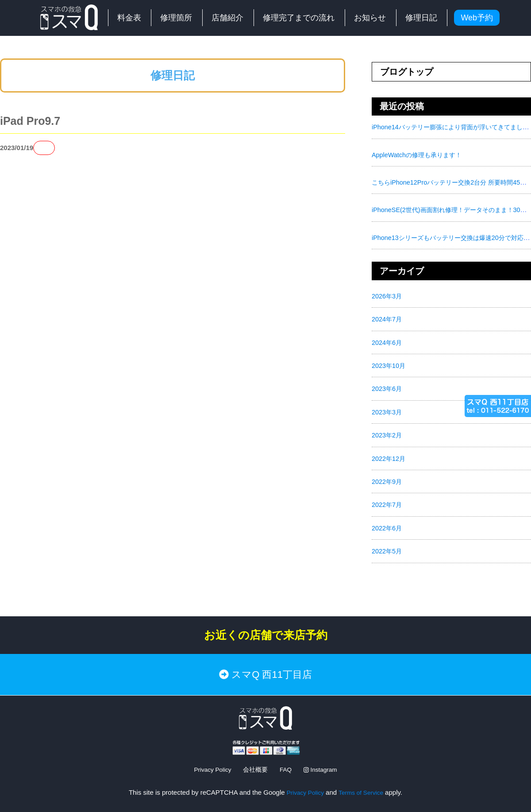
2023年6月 (388, 387)
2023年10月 (389, 364)
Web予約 (477, 18)
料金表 (129, 18)
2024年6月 (388, 341)
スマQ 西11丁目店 (265, 667)
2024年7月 (388, 318)
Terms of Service (363, 781)
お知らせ (370, 18)
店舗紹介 (227, 18)
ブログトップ (407, 72)
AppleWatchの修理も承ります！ (419, 154)
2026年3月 (388, 295)
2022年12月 (389, 456)
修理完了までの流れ (299, 18)
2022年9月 (388, 479)
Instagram (324, 758)
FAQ (287, 758)
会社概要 (255, 758)
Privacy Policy (209, 758)
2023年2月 (388, 433)
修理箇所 (176, 18)
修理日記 (421, 18)
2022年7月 (388, 502)
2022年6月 (388, 525)
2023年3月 (388, 410)
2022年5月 (388, 548)
